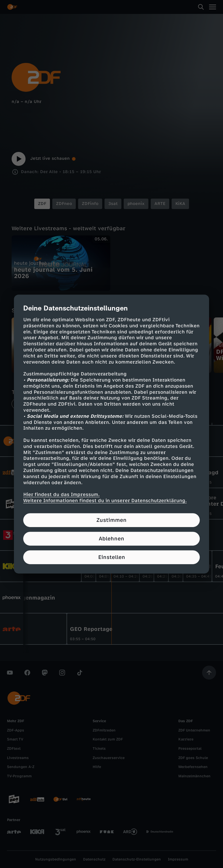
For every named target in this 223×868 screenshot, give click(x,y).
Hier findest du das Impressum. (61, 494)
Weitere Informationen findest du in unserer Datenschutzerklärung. (105, 501)
